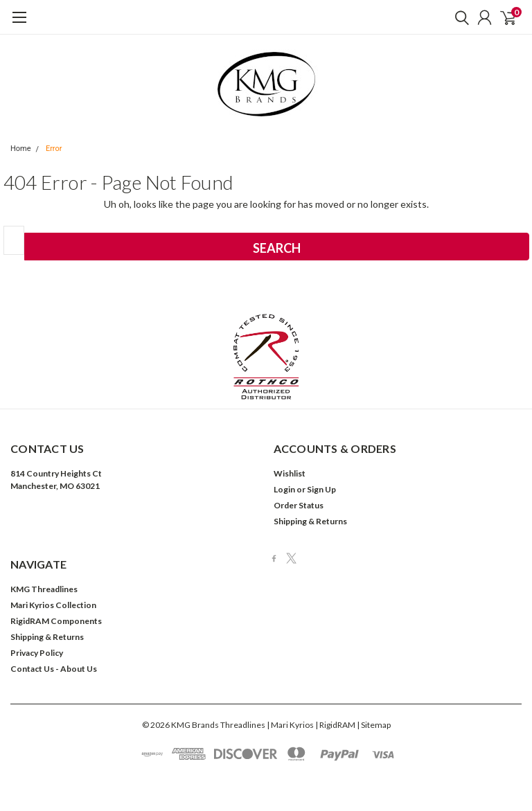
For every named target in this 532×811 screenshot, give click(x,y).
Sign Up (321, 489)
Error (54, 149)
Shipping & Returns (310, 521)
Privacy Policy (37, 653)
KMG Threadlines (44, 589)
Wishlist (290, 473)
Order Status (299, 505)
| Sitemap (374, 725)
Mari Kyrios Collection (53, 605)
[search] (459, 17)
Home (21, 149)
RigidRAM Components (56, 621)
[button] (266, 357)
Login (284, 489)
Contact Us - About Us (54, 669)
